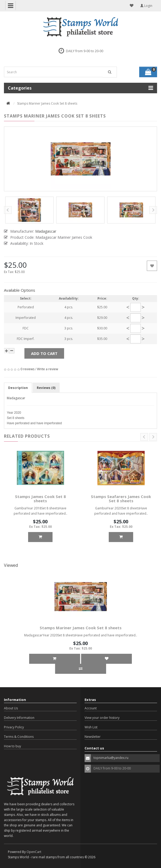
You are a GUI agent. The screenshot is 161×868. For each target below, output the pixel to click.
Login (146, 6)
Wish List (91, 727)
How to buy (12, 746)
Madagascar (16, 398)
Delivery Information (19, 718)
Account (91, 708)
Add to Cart (44, 353)
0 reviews (27, 369)
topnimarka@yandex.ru (111, 758)
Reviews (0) (46, 388)
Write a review (48, 369)
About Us (11, 708)
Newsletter (93, 737)
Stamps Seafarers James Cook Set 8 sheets (121, 499)
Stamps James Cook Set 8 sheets (40, 499)
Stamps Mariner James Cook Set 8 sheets (81, 628)
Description (18, 388)
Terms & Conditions (19, 737)
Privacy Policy (14, 727)
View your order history (102, 718)
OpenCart (34, 852)
